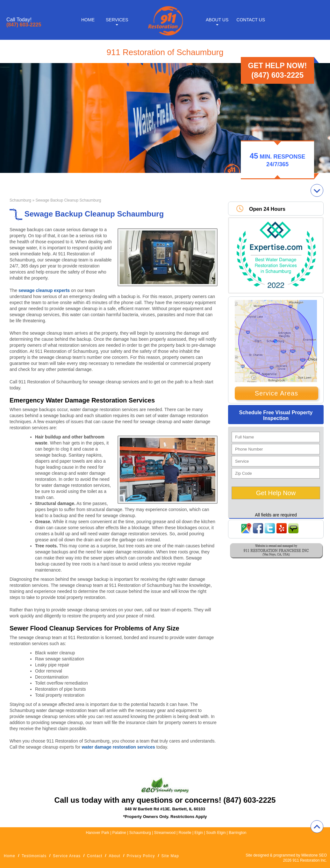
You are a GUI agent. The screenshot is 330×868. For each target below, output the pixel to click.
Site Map (170, 856)
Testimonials (34, 856)
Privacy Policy (141, 856)
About (114, 856)
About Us (217, 20)
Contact (95, 856)
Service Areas (276, 393)
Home (88, 20)
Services (117, 20)
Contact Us (251, 20)
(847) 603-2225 (24, 25)
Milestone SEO (314, 855)
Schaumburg (20, 200)
